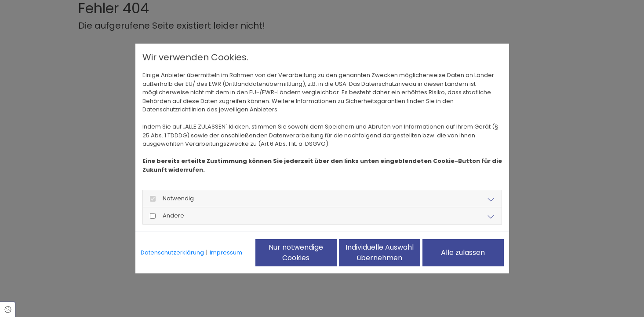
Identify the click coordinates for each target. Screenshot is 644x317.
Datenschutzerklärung (172, 252)
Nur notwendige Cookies (296, 252)
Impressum (226, 252)
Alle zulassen (463, 252)
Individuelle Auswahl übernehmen (380, 252)
